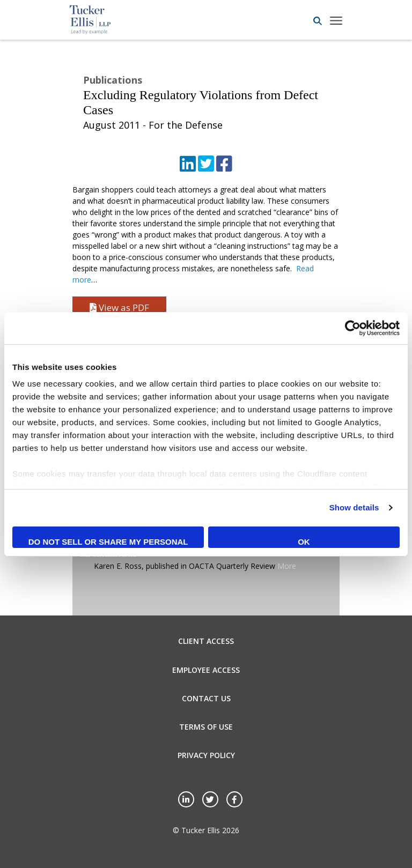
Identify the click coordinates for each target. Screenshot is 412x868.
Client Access (206, 641)
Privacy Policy (206, 755)
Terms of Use (206, 727)
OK (304, 542)
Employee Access (206, 670)
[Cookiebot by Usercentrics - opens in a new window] (353, 328)
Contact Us (206, 698)
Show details (354, 507)
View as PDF (119, 307)
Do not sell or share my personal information (108, 543)
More (287, 566)
